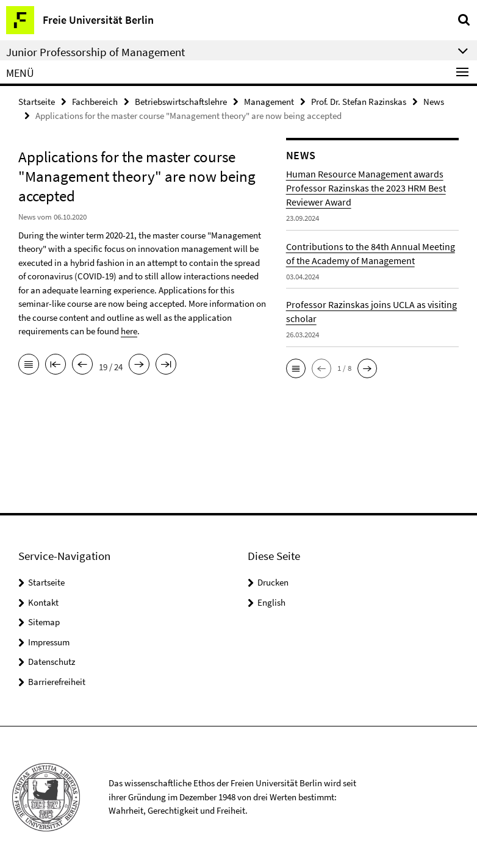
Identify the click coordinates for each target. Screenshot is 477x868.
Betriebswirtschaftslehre (181, 102)
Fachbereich (95, 102)
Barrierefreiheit (57, 682)
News (434, 102)
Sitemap (44, 622)
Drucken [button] (273, 582)
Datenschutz (52, 662)
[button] (296, 368)
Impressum (49, 642)
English (271, 602)
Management (269, 102)
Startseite (37, 102)
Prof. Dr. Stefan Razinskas (359, 102)
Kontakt (43, 602)
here (129, 331)
